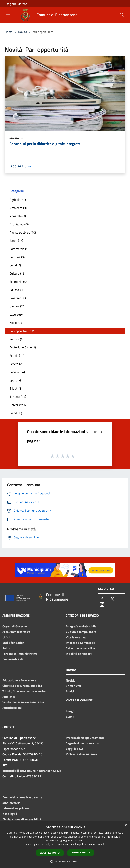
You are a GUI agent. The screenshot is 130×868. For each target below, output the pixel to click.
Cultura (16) (17, 273)
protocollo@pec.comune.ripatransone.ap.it (32, 771)
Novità (23, 32)
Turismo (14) (18, 397)
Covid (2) (15, 265)
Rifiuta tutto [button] (81, 852)
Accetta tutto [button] (50, 853)
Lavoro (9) (16, 314)
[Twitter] (112, 599)
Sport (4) (15, 380)
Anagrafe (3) (18, 216)
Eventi (70, 717)
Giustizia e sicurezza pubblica (22, 686)
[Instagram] (102, 605)
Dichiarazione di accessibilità (22, 819)
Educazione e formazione (19, 680)
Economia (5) (18, 282)
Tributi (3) (16, 388)
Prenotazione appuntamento (85, 738)
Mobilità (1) (17, 323)
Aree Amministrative (16, 632)
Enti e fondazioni (14, 643)
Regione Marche (17, 4)
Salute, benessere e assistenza (23, 702)
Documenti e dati (14, 659)
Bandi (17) (16, 241)
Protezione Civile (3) (23, 347)
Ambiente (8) (18, 208)
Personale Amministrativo (20, 654)
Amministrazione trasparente (22, 797)
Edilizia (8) (16, 290)
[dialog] (65, 845)
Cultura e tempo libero (81, 632)
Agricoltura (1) (19, 200)
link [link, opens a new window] (102, 844)
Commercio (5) (19, 249)
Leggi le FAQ (74, 749)
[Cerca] (122, 15)
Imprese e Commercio (81, 643)
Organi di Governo (15, 626)
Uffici (6, 637)
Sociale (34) (17, 372)
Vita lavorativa (76, 637)
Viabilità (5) (17, 413)
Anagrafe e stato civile (81, 626)
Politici (7, 648)
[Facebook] (102, 599)
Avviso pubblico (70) (23, 232)
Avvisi (70, 691)
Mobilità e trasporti (79, 654)
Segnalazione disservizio (83, 743)
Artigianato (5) (19, 224)
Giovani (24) (17, 306)
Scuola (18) (17, 356)
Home (9, 32)
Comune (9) (17, 257)
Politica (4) (16, 339)
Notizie (71, 680)
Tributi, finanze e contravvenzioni (25, 691)
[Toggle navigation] (8, 15)
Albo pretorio (11, 803)
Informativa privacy (16, 808)
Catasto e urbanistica (80, 648)
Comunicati (73, 686)
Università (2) (18, 405)
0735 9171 (34, 776)
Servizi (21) (17, 364)
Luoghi (71, 711)
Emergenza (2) (19, 298)
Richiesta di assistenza (81, 754)
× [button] (126, 825)
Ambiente (9, 697)
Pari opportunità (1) (22, 331)
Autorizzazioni (12, 708)
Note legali (10, 814)
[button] (65, 861)
